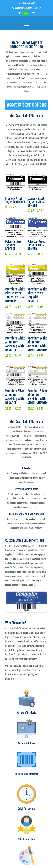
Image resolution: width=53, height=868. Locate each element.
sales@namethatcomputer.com (28, 8)
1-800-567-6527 (28, 3)
